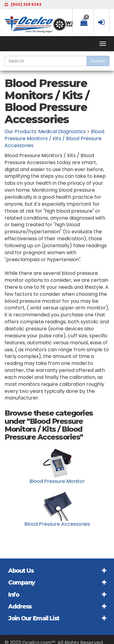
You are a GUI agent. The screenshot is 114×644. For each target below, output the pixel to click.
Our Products (20, 131)
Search (98, 61)
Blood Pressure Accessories (57, 524)
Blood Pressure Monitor (57, 481)
